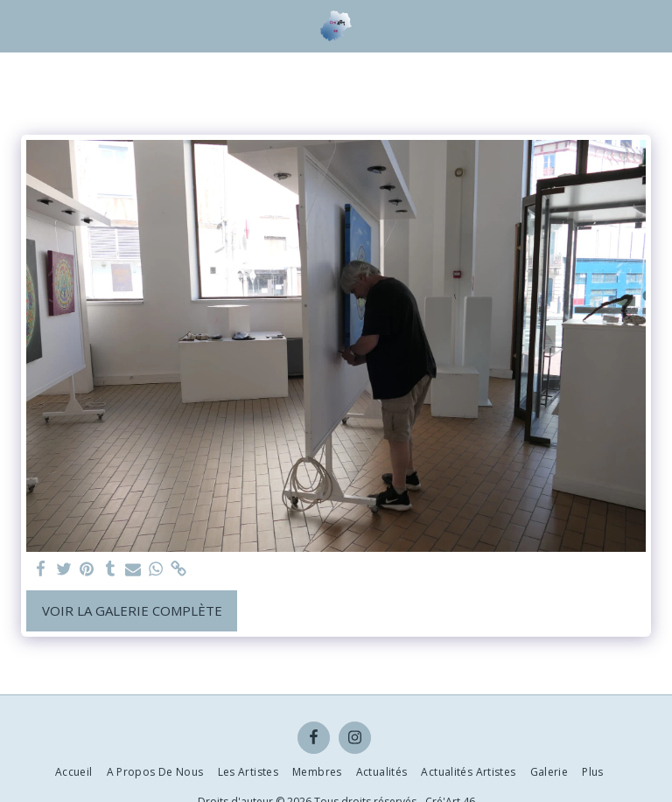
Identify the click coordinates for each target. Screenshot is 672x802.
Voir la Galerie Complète (132, 610)
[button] (19, 25)
